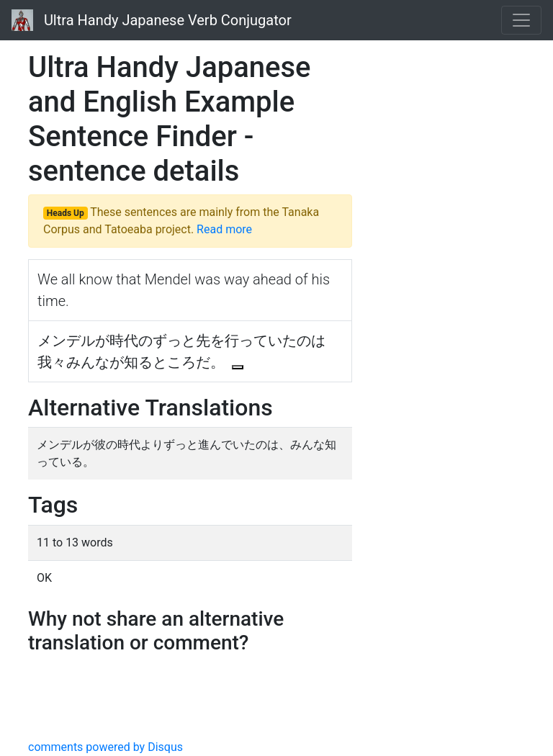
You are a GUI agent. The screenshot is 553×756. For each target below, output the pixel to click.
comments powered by (105, 747)
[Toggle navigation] (521, 20)
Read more (224, 229)
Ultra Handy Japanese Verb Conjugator (152, 20)
